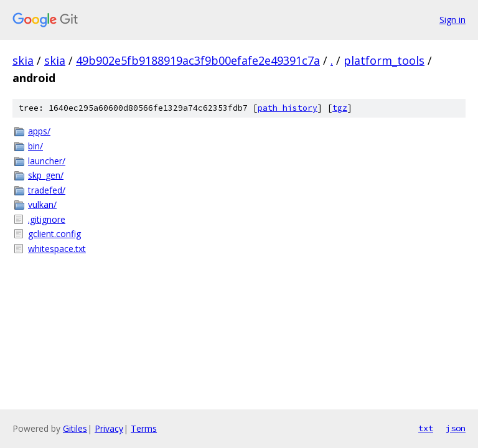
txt (426, 428)
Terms (144, 428)
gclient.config (54, 234)
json (456, 428)
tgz (340, 108)
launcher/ (47, 161)
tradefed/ (47, 190)
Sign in (452, 20)
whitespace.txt (57, 249)
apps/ (39, 131)
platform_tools (384, 60)
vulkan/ (42, 204)
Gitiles (75, 428)
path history (288, 108)
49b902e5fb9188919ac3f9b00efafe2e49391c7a (198, 60)
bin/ (35, 146)
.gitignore (47, 219)
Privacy (109, 428)
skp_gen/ (46, 175)
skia (23, 60)
